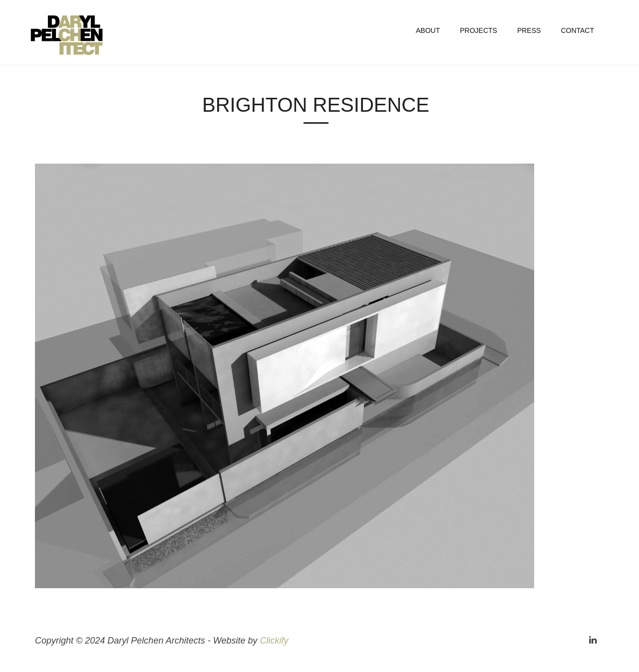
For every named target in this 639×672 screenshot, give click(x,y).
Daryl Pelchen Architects (77, 35)
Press (529, 30)
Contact (577, 30)
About (428, 30)
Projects (479, 30)
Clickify (274, 641)
